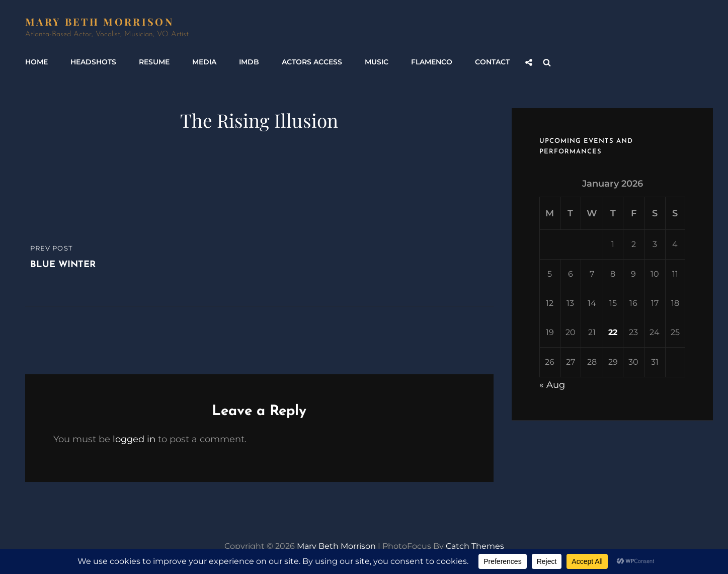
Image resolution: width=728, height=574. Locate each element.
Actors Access (312, 62)
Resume (154, 62)
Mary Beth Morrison (99, 21)
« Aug (552, 385)
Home (36, 62)
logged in (134, 439)
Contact (492, 62)
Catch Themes (475, 546)
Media (204, 62)
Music (377, 62)
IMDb (249, 62)
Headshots (93, 62)
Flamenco (432, 62)
